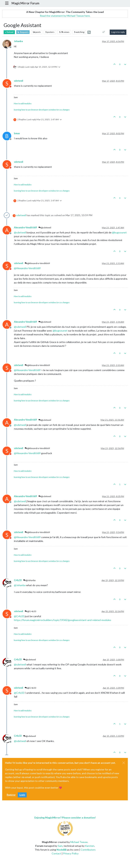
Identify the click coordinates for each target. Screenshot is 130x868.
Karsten (90, 846)
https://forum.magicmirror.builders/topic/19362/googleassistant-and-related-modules (63, 620)
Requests (23, 32)
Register (11, 795)
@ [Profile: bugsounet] (119, 232)
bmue (17, 133)
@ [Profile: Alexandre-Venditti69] (27, 268)
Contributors (88, 850)
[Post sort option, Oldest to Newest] (104, 32)
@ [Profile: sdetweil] (20, 232)
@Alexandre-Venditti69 (37, 263)
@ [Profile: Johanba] (20, 585)
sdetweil (18, 81)
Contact (56, 853)
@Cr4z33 (30, 611)
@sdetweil (45, 228)
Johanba (18, 41)
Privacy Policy (71, 853)
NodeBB (62, 850)
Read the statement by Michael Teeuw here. (65, 16)
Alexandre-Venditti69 (25, 228)
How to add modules (23, 103)
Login (22, 795)
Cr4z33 (18, 580)
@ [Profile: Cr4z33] (19, 616)
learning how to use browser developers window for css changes (42, 110)
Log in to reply (118, 32)
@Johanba (29, 580)
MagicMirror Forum (25, 3)
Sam (60, 846)
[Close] (124, 763)
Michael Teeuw (79, 842)
